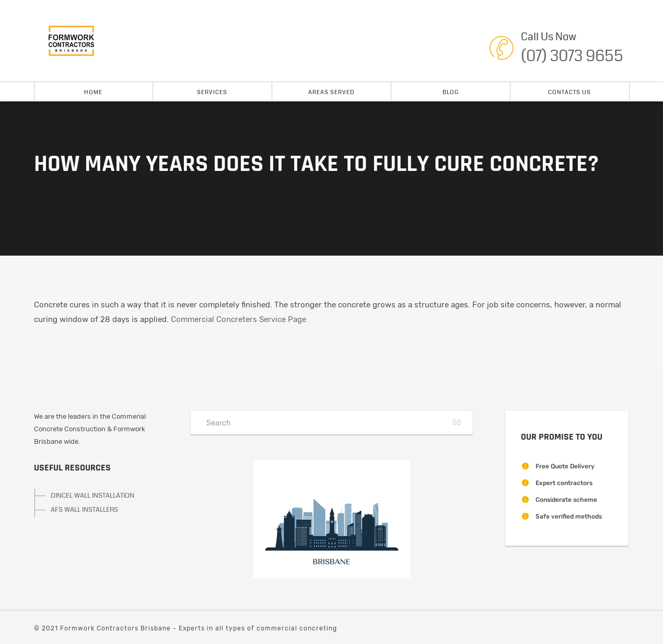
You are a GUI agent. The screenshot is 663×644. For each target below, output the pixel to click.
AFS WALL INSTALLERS (84, 510)
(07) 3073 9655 (572, 56)
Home (93, 92)
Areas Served (331, 92)
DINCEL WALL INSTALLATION (92, 496)
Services (212, 92)
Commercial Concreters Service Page (239, 319)
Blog (451, 92)
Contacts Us (569, 92)
